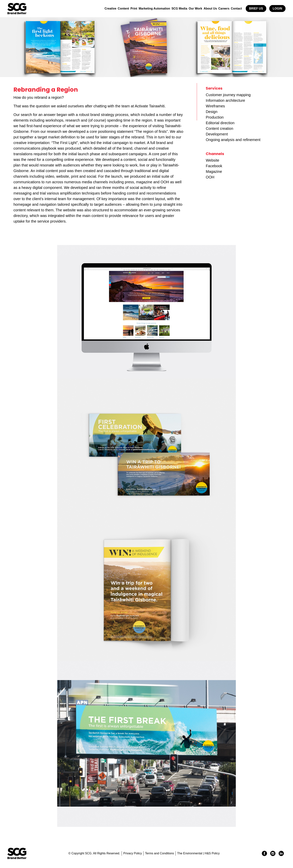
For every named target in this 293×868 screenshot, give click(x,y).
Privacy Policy (133, 853)
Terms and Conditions (159, 853)
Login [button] (277, 9)
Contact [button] (236, 9)
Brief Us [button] (256, 9)
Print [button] (124, 9)
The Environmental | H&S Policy (198, 853)
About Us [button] (206, 9)
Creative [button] (97, 9)
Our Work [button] (190, 9)
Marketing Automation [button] (146, 9)
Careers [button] (221, 9)
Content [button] (111, 9)
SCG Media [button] (172, 9)
